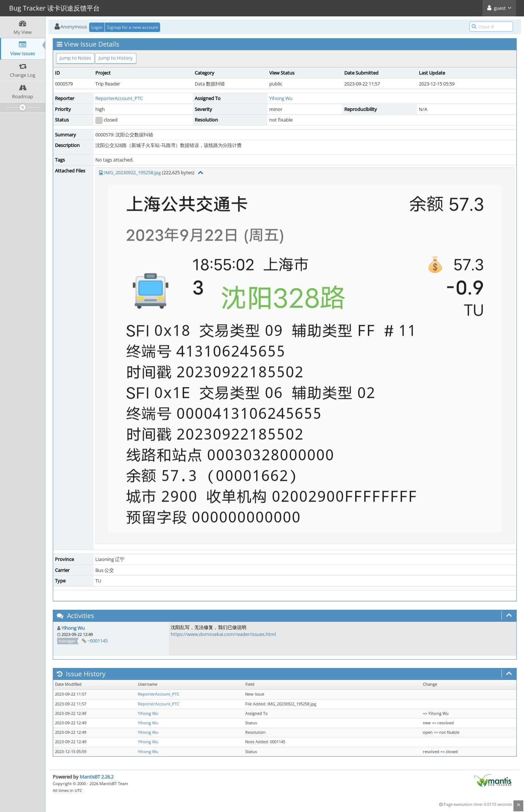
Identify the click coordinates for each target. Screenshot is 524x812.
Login (97, 27)
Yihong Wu (281, 98)
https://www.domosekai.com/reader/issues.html (223, 634)
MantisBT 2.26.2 (97, 777)
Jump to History (116, 58)
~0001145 (98, 641)
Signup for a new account (132, 27)
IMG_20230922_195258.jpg (132, 172)
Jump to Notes (75, 58)
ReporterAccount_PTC (119, 98)
